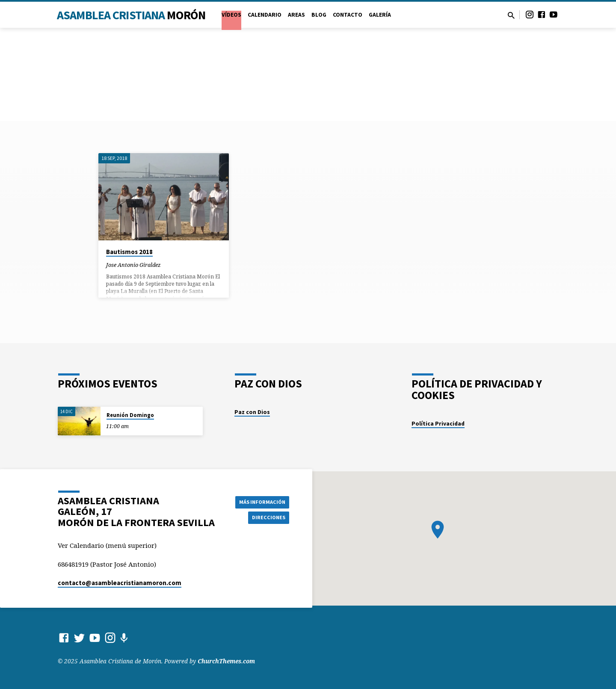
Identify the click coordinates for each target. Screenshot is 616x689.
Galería (380, 15)
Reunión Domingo (130, 415)
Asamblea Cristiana (131, 15)
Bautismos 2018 (129, 252)
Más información (259, 501)
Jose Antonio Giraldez (133, 265)
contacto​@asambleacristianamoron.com (120, 583)
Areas (296, 15)
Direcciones (267, 518)
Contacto (348, 15)
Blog (319, 15)
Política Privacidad (438, 424)
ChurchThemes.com (226, 661)
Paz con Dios (252, 412)
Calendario (265, 15)
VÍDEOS (231, 15)
